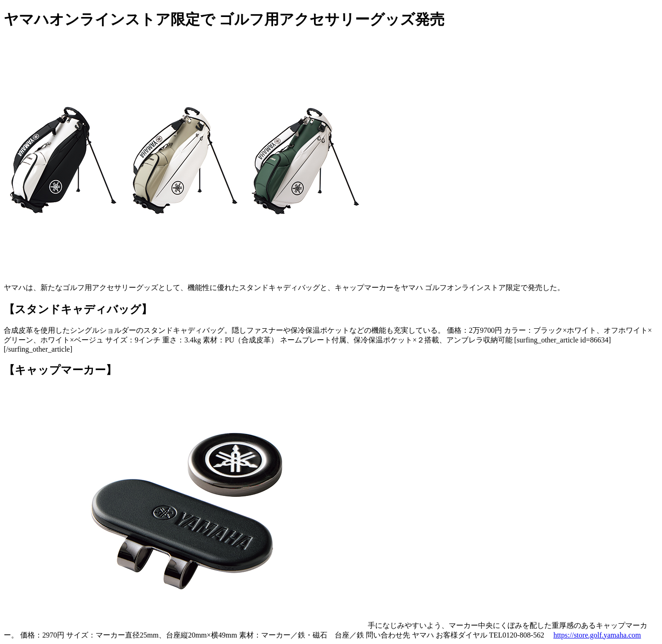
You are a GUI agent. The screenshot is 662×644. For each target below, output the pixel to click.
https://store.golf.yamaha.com (597, 635)
